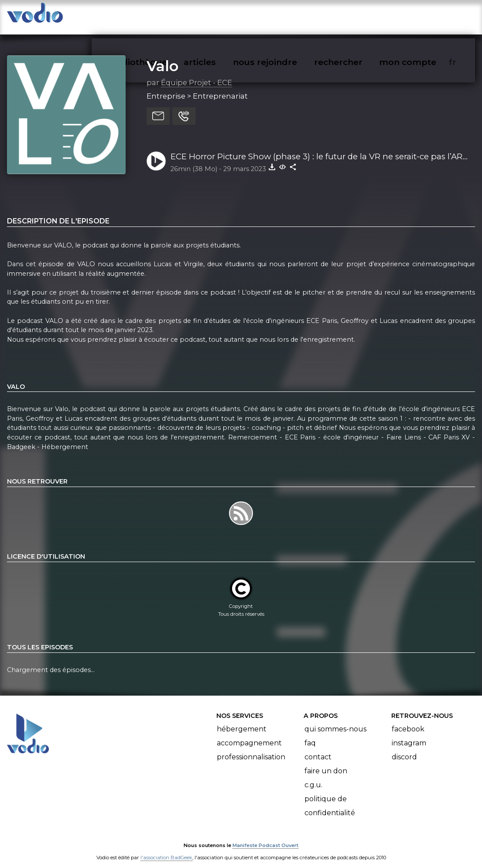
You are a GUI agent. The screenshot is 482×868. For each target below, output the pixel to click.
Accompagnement (249, 734)
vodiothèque (160, 16)
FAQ (310, 734)
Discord (404, 748)
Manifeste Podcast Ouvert (265, 837)
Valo (162, 57)
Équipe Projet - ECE (197, 74)
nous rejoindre (283, 16)
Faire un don (326, 762)
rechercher (354, 16)
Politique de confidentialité (330, 797)
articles (219, 16)
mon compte (422, 16)
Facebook (408, 720)
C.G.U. (313, 776)
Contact (318, 748)
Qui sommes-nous (335, 720)
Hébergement (242, 720)
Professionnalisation (251, 748)
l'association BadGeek (166, 849)
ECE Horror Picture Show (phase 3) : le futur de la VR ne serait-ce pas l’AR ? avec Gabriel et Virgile (320, 148)
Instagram (409, 734)
